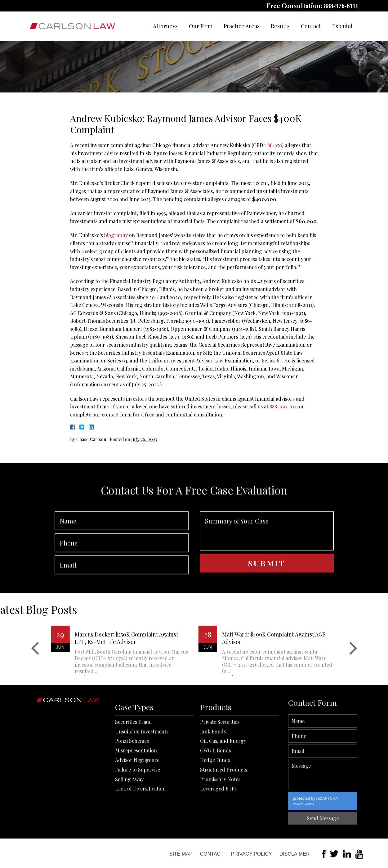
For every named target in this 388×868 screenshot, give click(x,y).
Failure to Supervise (138, 820)
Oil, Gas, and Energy (223, 792)
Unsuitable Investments (142, 782)
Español (342, 26)
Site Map (181, 854)
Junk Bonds (213, 782)
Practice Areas (242, 26)
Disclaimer (295, 854)
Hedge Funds (215, 810)
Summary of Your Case (267, 564)
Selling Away (129, 830)
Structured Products (224, 820)
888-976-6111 (341, 6)
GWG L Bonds (216, 801)
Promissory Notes (220, 830)
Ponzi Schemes (132, 792)
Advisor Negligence (137, 810)
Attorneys (165, 26)
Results (280, 26)
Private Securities (220, 772)
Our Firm (201, 26)
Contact (311, 26)
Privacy (333, 804)
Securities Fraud (134, 772)
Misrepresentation (136, 801)
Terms (345, 804)
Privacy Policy (252, 854)
